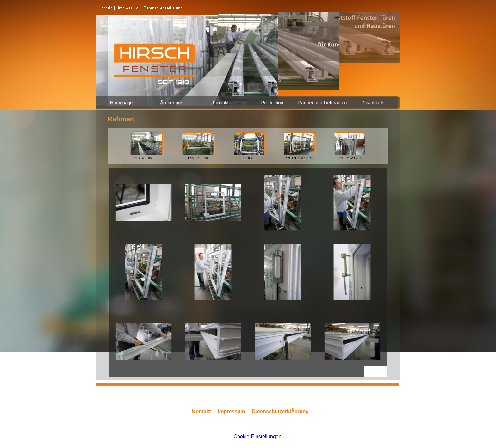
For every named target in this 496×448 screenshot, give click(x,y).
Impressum (231, 411)
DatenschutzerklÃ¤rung (280, 411)
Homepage (121, 103)
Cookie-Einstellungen (257, 436)
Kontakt (201, 411)
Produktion (272, 103)
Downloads (373, 103)
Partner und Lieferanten (323, 103)
